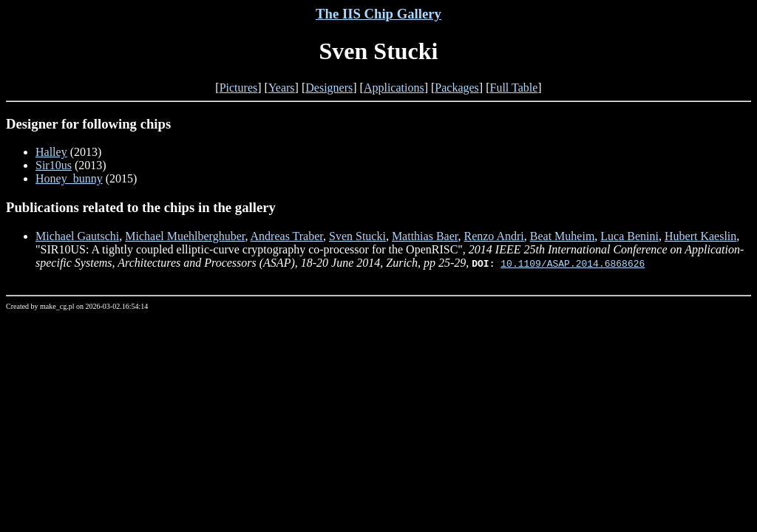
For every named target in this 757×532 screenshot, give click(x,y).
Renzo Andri (493, 236)
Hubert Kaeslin (700, 236)
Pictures (239, 88)
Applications (394, 88)
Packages (457, 88)
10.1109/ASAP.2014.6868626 (573, 263)
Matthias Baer (425, 236)
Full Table (514, 88)
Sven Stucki (357, 236)
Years (282, 88)
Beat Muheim (563, 236)
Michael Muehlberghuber (185, 236)
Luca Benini (629, 236)
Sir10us (54, 165)
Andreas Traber (287, 236)
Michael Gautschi (77, 236)
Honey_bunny (69, 178)
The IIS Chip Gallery (378, 14)
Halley (51, 152)
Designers (329, 88)
